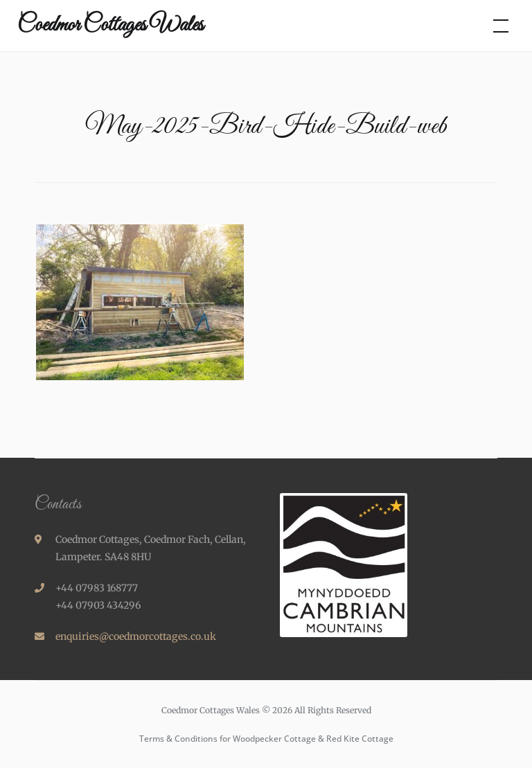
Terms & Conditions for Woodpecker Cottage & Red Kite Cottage (266, 739)
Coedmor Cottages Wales (110, 26)
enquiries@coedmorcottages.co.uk (136, 636)
